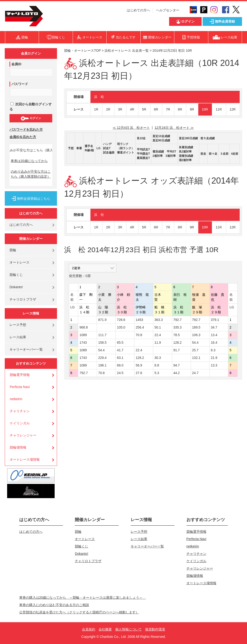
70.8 (139, 335)
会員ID (16, 64)
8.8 (157, 365)
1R (96, 109)
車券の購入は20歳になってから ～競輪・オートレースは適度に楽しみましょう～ (83, 598)
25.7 (195, 350)
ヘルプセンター (168, 10)
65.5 (120, 343)
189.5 (196, 327)
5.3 (157, 373)
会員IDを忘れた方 (23, 137)
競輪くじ (16, 275)
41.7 (120, 350)
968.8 (83, 327)
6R (156, 109)
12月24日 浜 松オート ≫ (174, 128)
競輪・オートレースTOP (82, 51)
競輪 (13, 250)
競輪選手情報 (20, 375)
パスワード (20, 84)
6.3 (213, 350)
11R (219, 109)
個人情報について (128, 629)
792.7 (178, 320)
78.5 (177, 335)
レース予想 (18, 325)
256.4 (140, 327)
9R (192, 109)
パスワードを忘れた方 (26, 130)
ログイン (31, 118)
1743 (83, 343)
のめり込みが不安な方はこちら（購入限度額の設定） (31, 174)
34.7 (214, 327)
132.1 (196, 358)
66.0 (120, 365)
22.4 (158, 335)
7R (168, 109)
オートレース (19, 262)
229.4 (102, 358)
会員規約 (89, 629)
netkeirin (16, 399)
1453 (139, 320)
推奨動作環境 (155, 629)
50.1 (158, 327)
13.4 (214, 335)
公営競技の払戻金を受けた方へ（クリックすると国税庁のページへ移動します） (79, 612)
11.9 (158, 343)
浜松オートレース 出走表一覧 (127, 51)
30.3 (158, 358)
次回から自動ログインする (31, 107)
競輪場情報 (18, 447)
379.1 (215, 320)
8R (180, 109)
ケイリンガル (20, 423)
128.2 (178, 343)
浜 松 (99, 97)
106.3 (196, 335)
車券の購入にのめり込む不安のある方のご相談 (54, 605)
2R (108, 109)
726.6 (121, 320)
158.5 (102, 343)
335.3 (178, 327)
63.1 (120, 358)
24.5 (120, 373)
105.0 (121, 327)
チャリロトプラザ (23, 299)
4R (132, 109)
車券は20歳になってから (29, 161)
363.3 (159, 320)
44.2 (177, 373)
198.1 (102, 365)
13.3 (214, 365)
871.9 (102, 320)
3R (120, 109)
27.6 (139, 373)
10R (205, 109)
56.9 (139, 365)
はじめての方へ (138, 10)
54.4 (195, 343)
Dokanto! (16, 287)
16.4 (214, 343)
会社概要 (105, 629)
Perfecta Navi (20, 387)
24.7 (195, 373)
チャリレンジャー (23, 435)
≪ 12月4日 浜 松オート (131, 128)
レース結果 (18, 337)
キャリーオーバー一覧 (26, 349)
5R (144, 109)
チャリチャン (20, 411)
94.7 (177, 365)
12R (233, 109)
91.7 (177, 350)
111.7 (102, 335)
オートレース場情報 (25, 459)
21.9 (214, 358)
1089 (83, 335)
